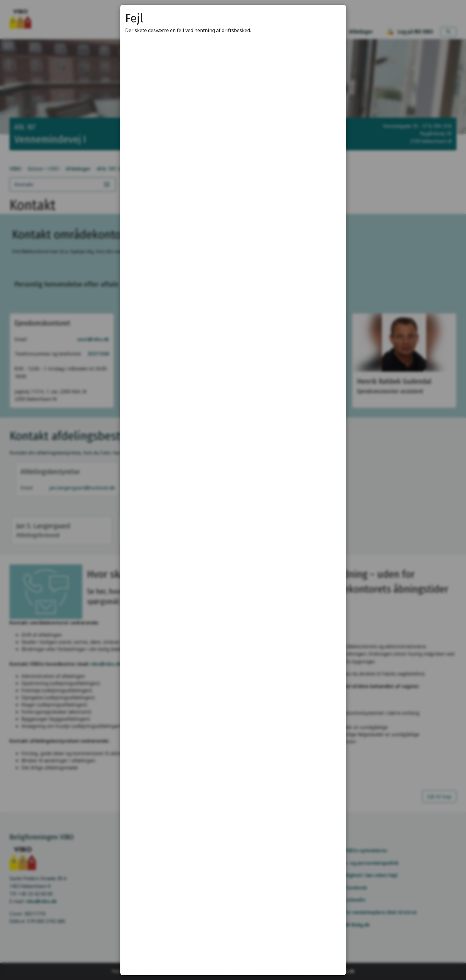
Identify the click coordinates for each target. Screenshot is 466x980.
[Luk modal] (334, 17)
